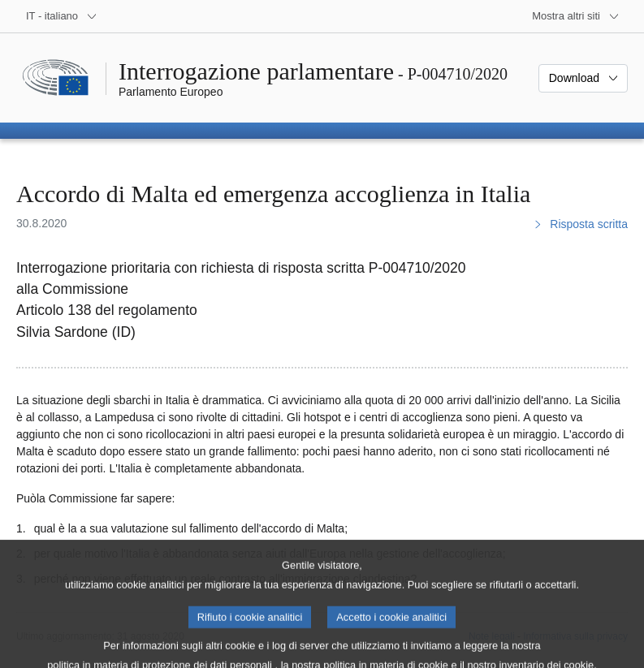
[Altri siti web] (576, 16)
